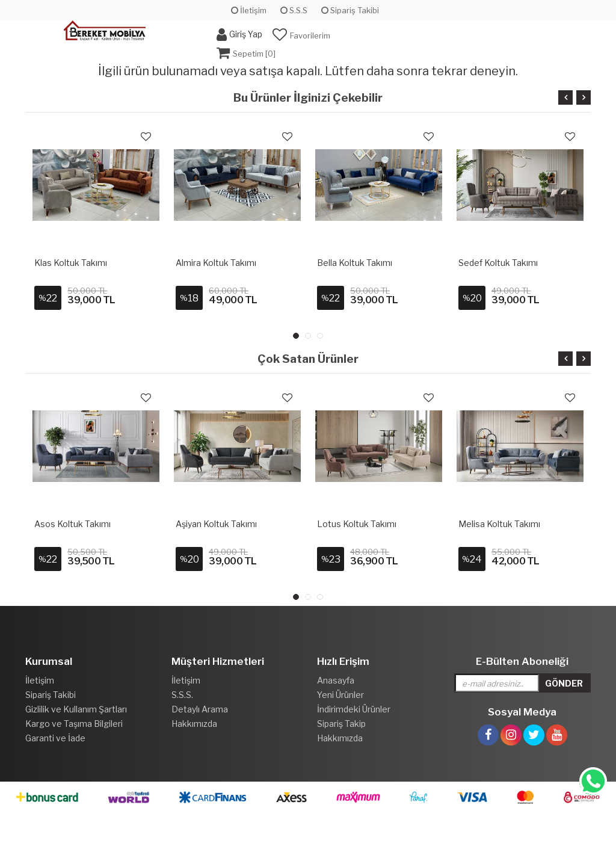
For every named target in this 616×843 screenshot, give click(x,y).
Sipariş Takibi (350, 10)
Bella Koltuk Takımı (355, 263)
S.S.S (294, 10)
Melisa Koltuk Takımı (499, 524)
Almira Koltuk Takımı (216, 263)
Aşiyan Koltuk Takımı (216, 524)
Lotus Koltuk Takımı (357, 524)
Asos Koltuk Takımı (72, 524)
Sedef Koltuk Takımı (498, 263)
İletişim (249, 10)
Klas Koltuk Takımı (71, 263)
